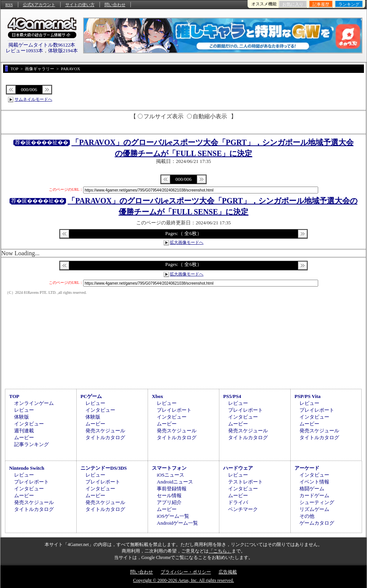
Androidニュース (175, 482)
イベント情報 (314, 482)
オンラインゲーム (34, 403)
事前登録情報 (172, 489)
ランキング (349, 4)
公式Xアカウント (39, 5)
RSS (9, 5)
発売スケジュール (105, 431)
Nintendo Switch (27, 468)
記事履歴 (321, 4)
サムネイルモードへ (33, 99)
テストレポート (245, 482)
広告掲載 (228, 572)
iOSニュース (171, 475)
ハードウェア (238, 468)
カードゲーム (314, 495)
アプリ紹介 (169, 502)
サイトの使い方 (80, 5)
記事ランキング (31, 444)
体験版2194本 (63, 51)
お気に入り (293, 4)
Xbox (158, 396)
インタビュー (29, 424)
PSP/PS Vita (307, 396)
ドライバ (238, 502)
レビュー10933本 (24, 51)
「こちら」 (220, 551)
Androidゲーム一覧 (177, 523)
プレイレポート (174, 410)
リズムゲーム (314, 509)
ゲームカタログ (317, 523)
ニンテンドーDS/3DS (104, 468)
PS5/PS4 (232, 396)
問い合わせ (115, 5)
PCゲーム (91, 396)
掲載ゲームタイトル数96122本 (42, 45)
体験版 (22, 417)
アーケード (307, 468)
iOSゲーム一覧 (173, 516)
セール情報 (169, 495)
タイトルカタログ (105, 437)
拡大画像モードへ (187, 242)
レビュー (24, 410)
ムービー (24, 437)
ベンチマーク (243, 509)
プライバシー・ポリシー (186, 572)
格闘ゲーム (312, 489)
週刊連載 (24, 431)
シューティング (317, 502)
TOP (14, 396)
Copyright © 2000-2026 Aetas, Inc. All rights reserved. (183, 580)
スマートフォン (169, 468)
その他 (307, 516)
